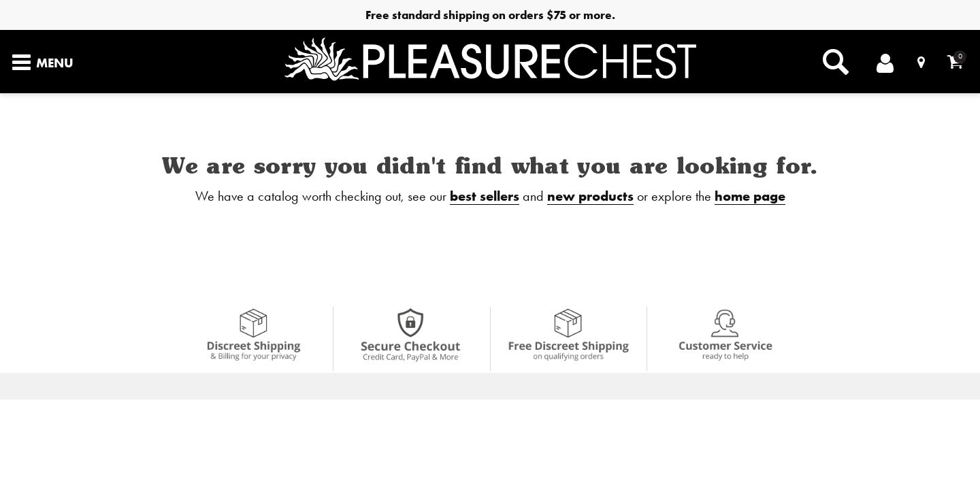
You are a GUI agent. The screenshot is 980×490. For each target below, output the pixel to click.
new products (590, 196)
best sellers (485, 196)
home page (750, 196)
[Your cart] (955, 62)
